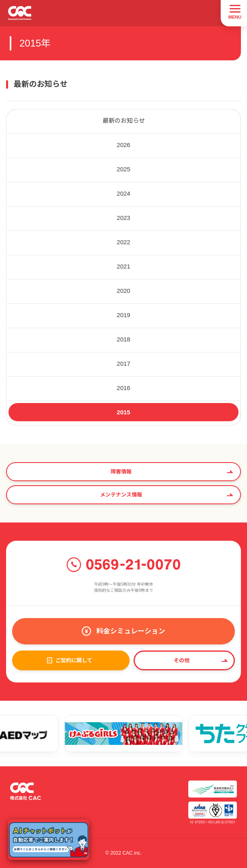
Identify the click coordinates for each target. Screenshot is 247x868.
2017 (123, 364)
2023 (123, 218)
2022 (123, 242)
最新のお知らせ (124, 120)
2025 (123, 169)
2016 (123, 388)
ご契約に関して (74, 660)
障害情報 (121, 472)
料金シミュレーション (131, 631)
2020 (123, 291)
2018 (123, 339)
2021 (123, 266)
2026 (123, 145)
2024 (123, 193)
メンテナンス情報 (121, 495)
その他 (182, 660)
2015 (123, 412)
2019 (123, 315)
